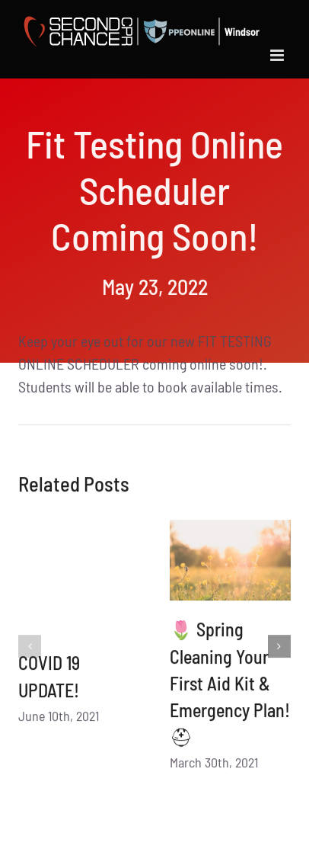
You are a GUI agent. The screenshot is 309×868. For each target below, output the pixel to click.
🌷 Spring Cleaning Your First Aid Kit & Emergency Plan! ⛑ (230, 686)
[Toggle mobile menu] (278, 55)
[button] (30, 650)
